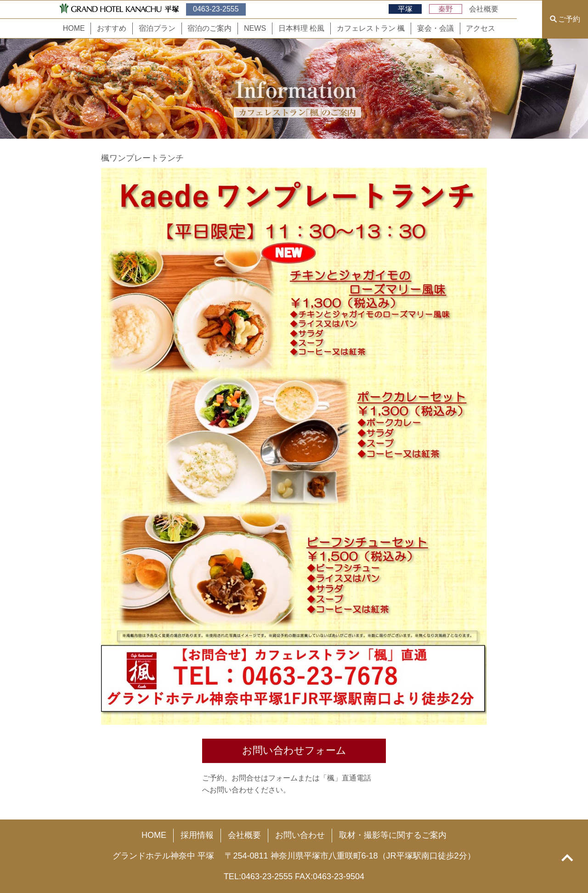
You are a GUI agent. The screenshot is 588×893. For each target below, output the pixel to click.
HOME (74, 28)
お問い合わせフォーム (294, 750)
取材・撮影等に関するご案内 (393, 835)
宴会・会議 (435, 28)
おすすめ (112, 28)
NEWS (255, 28)
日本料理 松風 (301, 28)
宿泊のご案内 (209, 28)
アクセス (481, 28)
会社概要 (484, 9)
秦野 (446, 9)
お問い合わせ (300, 835)
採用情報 (197, 835)
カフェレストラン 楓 (371, 28)
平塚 (405, 9)
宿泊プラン (157, 28)
